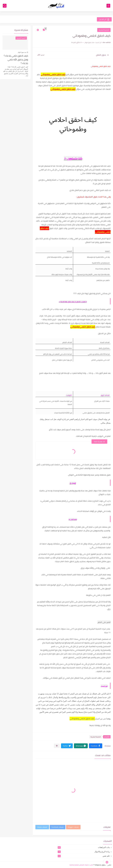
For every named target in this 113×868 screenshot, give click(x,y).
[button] (96, 746)
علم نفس (84, 856)
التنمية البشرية (104, 30)
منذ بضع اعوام (22, 52)
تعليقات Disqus (42, 827)
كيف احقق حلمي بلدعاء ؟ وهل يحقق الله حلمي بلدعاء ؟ (16, 60)
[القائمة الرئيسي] (108, 6)
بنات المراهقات (84, 847)
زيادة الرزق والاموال (84, 852)
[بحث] (5, 6)
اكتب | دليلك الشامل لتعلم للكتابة (81, 865)
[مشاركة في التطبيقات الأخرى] (57, 746)
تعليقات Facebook (58, 827)
